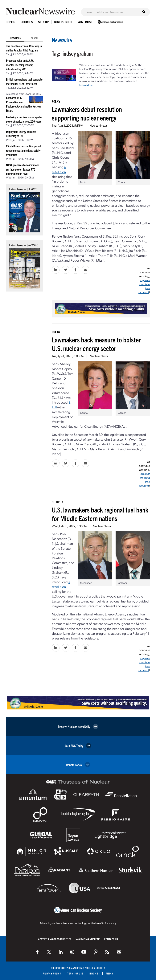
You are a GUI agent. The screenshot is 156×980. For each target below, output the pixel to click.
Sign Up (43, 22)
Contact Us (111, 939)
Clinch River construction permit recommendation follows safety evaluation (24, 150)
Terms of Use (75, 973)
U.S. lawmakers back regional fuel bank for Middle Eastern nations (100, 514)
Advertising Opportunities (55, 939)
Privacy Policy (52, 973)
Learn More (86, 85)
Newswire (62, 40)
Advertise (85, 22)
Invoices (95, 973)
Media (110, 973)
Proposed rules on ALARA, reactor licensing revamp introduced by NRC (20, 65)
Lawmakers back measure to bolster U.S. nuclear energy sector (96, 344)
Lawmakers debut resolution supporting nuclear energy (87, 113)
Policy (56, 101)
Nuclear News (98, 125)
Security (57, 502)
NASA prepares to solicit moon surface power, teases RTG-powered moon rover (23, 169)
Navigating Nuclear (88, 939)
